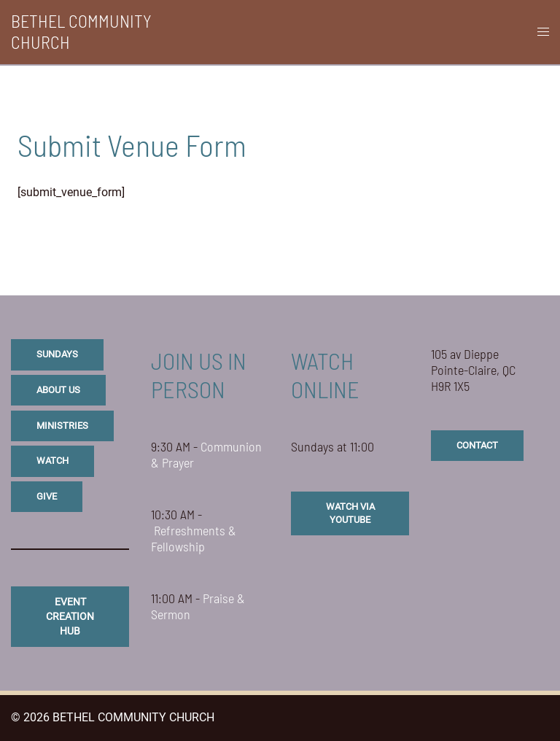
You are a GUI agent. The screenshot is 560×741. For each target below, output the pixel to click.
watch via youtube (350, 513)
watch (52, 461)
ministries (62, 426)
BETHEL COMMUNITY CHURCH (81, 31)
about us (58, 390)
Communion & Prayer (206, 454)
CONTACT (477, 445)
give (47, 496)
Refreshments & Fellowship (194, 538)
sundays (57, 354)
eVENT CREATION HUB (70, 616)
